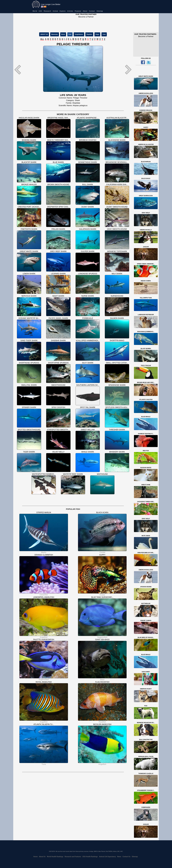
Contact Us (126, 857)
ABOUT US (44, 34)
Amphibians (79, 34)
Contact (92, 11)
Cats (104, 34)
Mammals (55, 34)
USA (40, 11)
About (85, 11)
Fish (70, 34)
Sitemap (100, 11)
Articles (70, 11)
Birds (63, 34)
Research (47, 11)
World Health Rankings (55, 857)
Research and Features (73, 857)
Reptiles (89, 34)
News (119, 857)
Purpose (78, 11)
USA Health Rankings (90, 857)
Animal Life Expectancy (107, 857)
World (35, 11)
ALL (42, 39)
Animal (55, 11)
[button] (22, 70)
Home (35, 857)
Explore (63, 11)
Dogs (97, 34)
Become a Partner (86, 17)
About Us (42, 857)
